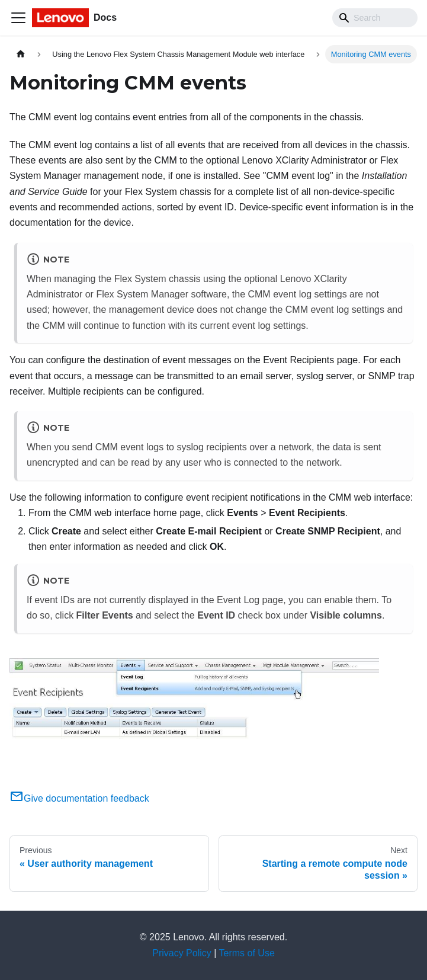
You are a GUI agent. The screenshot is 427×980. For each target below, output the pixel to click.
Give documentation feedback (79, 798)
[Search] (375, 18)
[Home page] (21, 54)
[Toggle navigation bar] (18, 18)
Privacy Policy (182, 953)
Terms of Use (247, 953)
